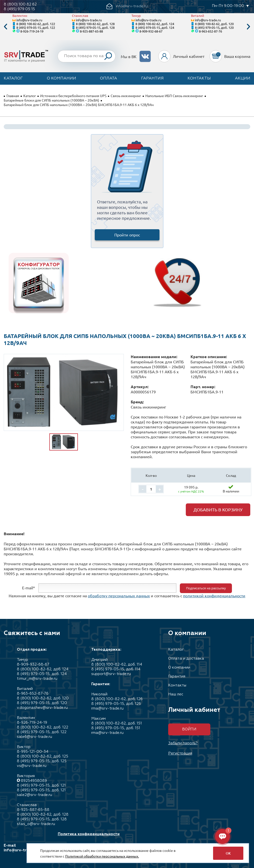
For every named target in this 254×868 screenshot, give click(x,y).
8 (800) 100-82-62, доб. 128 (95, 24)
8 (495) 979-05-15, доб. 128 (95, 27)
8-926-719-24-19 (32, 31)
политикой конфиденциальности (214, 596)
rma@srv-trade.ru (107, 708)
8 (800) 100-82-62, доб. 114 (117, 664)
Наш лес (176, 694)
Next (249, 27)
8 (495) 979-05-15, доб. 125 (42, 761)
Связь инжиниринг (126, 96)
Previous (5, 27)
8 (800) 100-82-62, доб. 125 (43, 756)
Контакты (199, 78)
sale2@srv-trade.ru (34, 795)
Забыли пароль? (183, 743)
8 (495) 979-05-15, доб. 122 (36, 27)
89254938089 (34, 781)
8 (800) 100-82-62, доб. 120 (214, 24)
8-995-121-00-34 (33, 752)
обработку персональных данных (119, 596)
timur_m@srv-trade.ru (37, 679)
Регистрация (180, 753)
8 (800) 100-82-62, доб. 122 (36, 24)
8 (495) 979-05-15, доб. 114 (116, 669)
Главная (13, 96)
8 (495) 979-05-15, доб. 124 (155, 27)
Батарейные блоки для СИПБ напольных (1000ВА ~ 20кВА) (51, 100)
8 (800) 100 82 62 (20, 4)
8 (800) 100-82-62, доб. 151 (117, 723)
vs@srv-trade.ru (32, 766)
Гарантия (152, 78)
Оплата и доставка (186, 659)
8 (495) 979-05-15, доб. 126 (116, 704)
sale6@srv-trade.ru (34, 737)
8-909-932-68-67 (151, 31)
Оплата (109, 78)
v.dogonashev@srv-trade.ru (42, 708)
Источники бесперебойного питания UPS (73, 96)
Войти (189, 729)
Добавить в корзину (218, 509)
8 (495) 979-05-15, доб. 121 (41, 785)
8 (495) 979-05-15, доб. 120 (214, 27)
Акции (243, 78)
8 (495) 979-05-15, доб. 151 (116, 728)
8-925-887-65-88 (91, 31)
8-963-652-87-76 (210, 31)
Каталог (13, 78)
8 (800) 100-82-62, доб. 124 (155, 24)
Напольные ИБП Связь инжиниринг (174, 96)
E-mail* (29, 588)
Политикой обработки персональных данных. (102, 856)
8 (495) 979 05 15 (19, 9)
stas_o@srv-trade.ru (36, 824)
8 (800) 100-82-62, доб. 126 (117, 699)
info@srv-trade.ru (29, 20)
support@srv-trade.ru (111, 674)
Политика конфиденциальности (89, 834)
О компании (62, 78)
